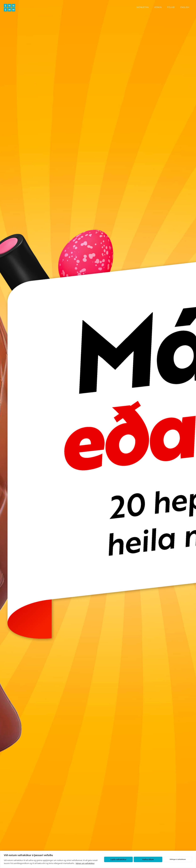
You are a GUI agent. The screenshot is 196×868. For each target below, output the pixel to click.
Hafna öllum (148, 859)
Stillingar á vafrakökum (178, 859)
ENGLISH (185, 7)
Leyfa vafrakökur (118, 859)
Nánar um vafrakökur (85, 863)
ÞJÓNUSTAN (143, 7)
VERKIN (158, 7)
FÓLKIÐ (171, 7)
